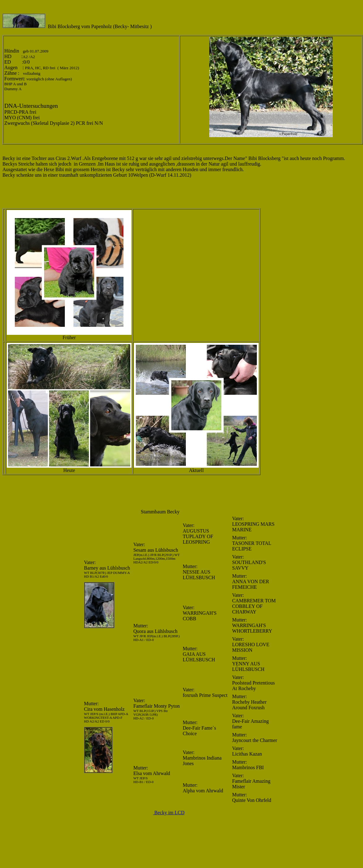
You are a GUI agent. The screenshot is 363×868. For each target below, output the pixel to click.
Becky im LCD (169, 813)
